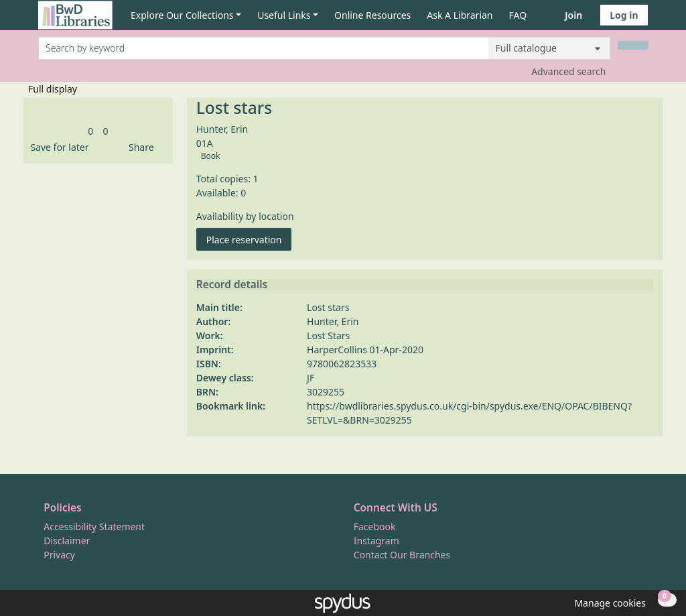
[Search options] (549, 48)
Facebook (375, 527)
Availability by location (245, 216)
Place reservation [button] (249, 239)
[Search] (633, 45)
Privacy (59, 555)
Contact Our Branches (402, 555)
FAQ (518, 15)
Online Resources (372, 15)
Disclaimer (67, 541)
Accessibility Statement (94, 527)
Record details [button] (232, 285)
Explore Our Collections (182, 15)
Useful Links (284, 15)
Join (573, 15)
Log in (624, 15)
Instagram (376, 541)
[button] (57, 147)
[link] (90, 131)
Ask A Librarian (460, 15)
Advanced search (568, 71)
